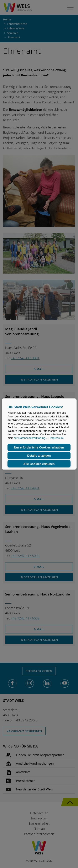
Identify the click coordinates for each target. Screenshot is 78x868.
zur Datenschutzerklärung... (31, 438)
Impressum (57, 438)
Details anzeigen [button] (39, 456)
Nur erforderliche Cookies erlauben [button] (39, 447)
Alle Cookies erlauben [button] (39, 464)
